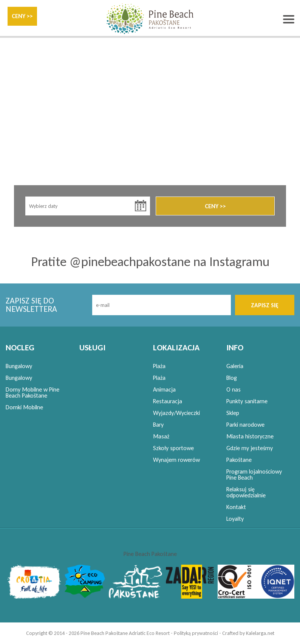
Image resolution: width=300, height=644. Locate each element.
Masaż (161, 436)
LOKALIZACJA (176, 348)
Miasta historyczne (250, 436)
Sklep (233, 413)
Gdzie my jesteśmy (250, 448)
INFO (235, 348)
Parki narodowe (245, 425)
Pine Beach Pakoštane (150, 554)
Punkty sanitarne (247, 401)
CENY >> (22, 16)
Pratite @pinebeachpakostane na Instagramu (150, 262)
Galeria (235, 366)
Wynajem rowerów (176, 460)
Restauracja (168, 401)
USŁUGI (92, 348)
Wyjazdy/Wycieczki (176, 413)
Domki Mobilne (24, 407)
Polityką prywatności (196, 633)
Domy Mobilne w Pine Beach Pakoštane (32, 392)
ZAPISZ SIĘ (265, 305)
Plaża (159, 366)
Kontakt (236, 507)
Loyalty (235, 519)
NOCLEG (20, 348)
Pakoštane (239, 460)
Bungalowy (19, 366)
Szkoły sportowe (173, 448)
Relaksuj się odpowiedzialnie (246, 492)
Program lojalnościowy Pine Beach (254, 474)
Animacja (164, 389)
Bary (158, 425)
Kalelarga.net (260, 633)
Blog (232, 378)
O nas (234, 389)
